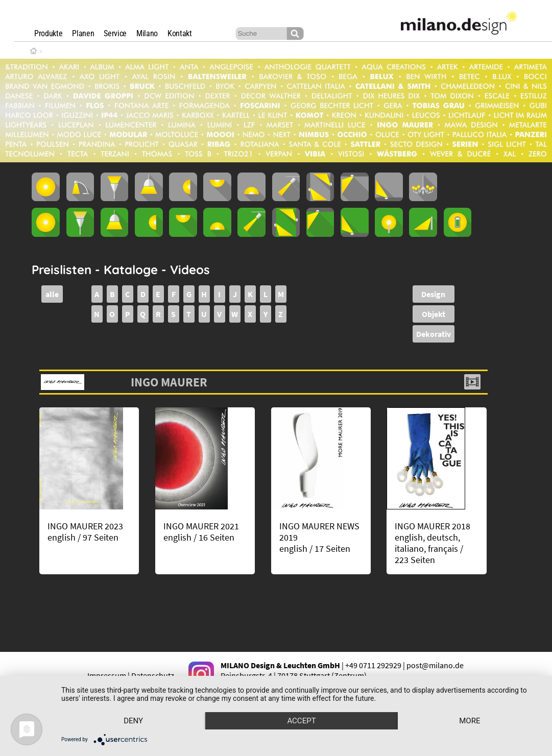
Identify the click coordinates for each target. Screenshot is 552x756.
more (470, 721)
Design (433, 294)
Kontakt (180, 33)
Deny (133, 721)
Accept (301, 721)
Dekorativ (434, 334)
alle (52, 294)
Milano (147, 33)
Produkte (48, 33)
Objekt (434, 314)
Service (115, 33)
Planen (83, 33)
